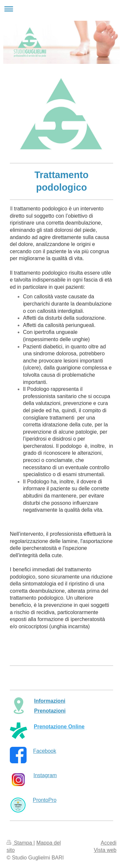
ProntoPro (45, 800)
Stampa (20, 843)
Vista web (105, 850)
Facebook (45, 751)
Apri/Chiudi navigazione (61, 9)
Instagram (45, 775)
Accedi (109, 843)
